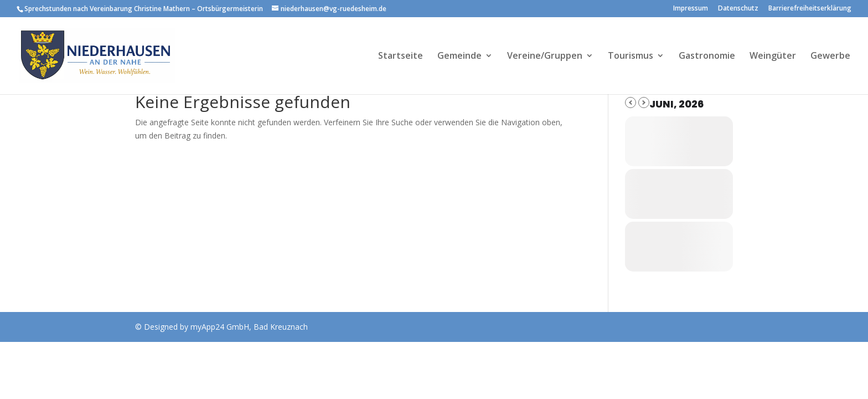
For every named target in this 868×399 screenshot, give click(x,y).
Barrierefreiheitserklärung (810, 9)
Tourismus (631, 57)
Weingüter (773, 57)
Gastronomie (707, 57)
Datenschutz (738, 9)
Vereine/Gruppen (545, 57)
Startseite (401, 57)
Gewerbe (830, 57)
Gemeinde (459, 57)
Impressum (691, 9)
